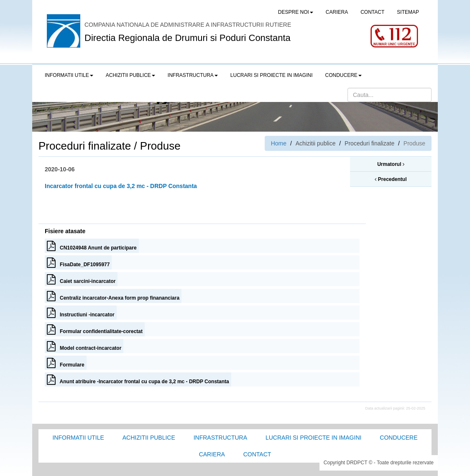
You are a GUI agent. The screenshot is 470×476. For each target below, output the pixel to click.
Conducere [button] (344, 75)
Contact (257, 454)
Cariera (212, 454)
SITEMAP (408, 12)
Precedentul (391, 179)
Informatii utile (78, 438)
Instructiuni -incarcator (81, 313)
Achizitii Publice (149, 438)
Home (279, 143)
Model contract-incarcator (84, 346)
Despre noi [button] (296, 12)
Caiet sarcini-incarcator (81, 279)
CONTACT (372, 12)
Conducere (398, 438)
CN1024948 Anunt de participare (92, 246)
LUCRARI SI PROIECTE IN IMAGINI (272, 75)
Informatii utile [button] (69, 75)
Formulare (66, 363)
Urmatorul (391, 164)
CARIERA (337, 12)
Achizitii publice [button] (130, 75)
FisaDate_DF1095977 (78, 262)
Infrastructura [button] (193, 75)
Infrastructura (220, 438)
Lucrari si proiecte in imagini (313, 438)
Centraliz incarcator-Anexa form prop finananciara (113, 296)
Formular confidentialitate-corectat (95, 329)
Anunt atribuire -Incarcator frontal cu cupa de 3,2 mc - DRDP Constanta (138, 379)
